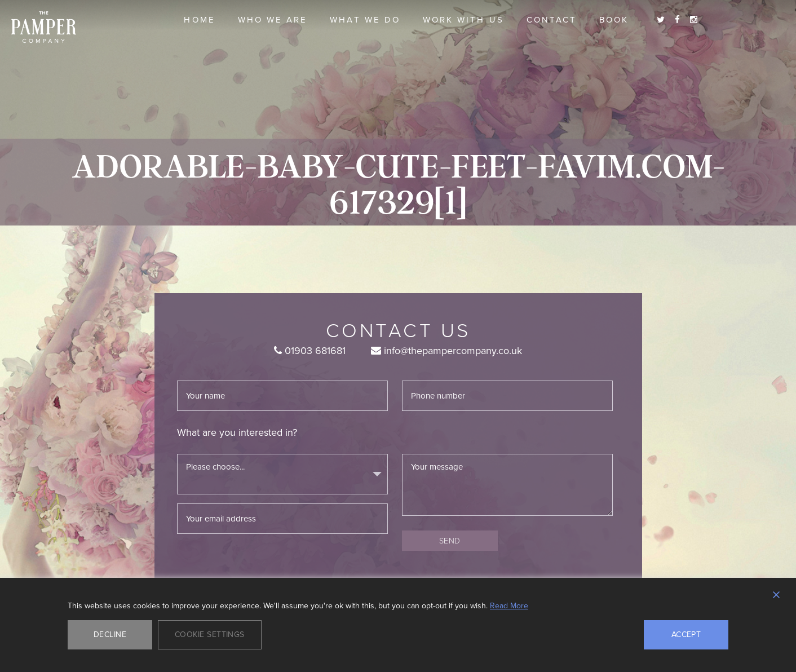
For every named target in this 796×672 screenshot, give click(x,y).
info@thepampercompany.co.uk (446, 351)
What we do (365, 20)
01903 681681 (310, 351)
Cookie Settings (210, 635)
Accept (686, 635)
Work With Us (463, 20)
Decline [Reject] (110, 635)
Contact (552, 20)
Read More (509, 606)
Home (199, 20)
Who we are (273, 20)
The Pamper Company (44, 27)
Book (614, 20)
